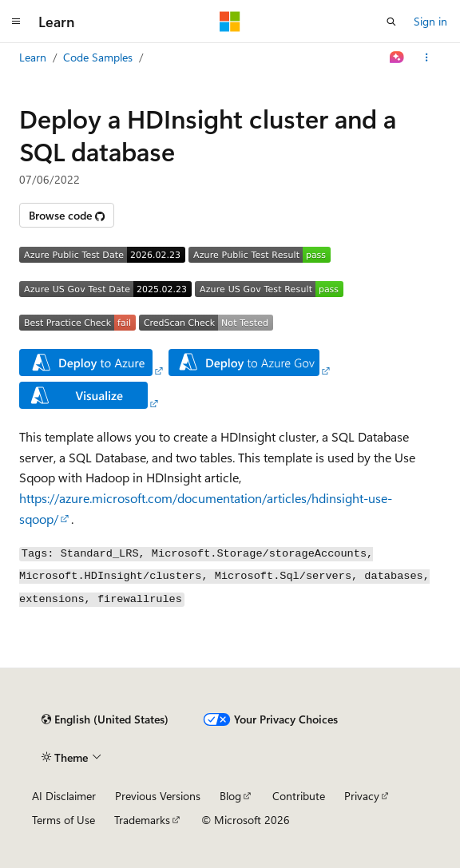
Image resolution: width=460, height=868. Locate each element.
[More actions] (427, 57)
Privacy (362, 796)
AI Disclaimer (64, 796)
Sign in (430, 21)
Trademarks (142, 820)
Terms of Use (63, 820)
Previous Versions (158, 796)
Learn (33, 57)
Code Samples (98, 57)
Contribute (299, 796)
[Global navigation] (16, 22)
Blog (230, 796)
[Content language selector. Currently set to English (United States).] (105, 719)
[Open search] (391, 22)
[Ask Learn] (397, 57)
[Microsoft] (230, 22)
